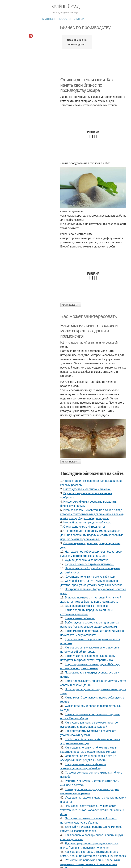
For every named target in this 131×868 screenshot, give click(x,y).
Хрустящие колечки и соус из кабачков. (90, 577)
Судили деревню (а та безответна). (88, 560)
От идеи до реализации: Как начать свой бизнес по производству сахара (87, 85)
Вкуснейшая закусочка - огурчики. (87, 606)
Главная (48, 19)
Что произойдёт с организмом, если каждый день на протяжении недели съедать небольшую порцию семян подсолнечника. (92, 535)
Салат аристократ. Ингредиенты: (84, 527)
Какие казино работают (80, 618)
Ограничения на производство (77, 42)
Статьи (79, 19)
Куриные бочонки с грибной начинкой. (89, 564)
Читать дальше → (71, 305)
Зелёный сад (65, 7)
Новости (64, 19)
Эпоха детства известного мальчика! (87, 489)
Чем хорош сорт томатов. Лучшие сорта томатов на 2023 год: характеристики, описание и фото (92, 810)
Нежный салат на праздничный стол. (87, 522)
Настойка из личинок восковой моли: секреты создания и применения (89, 331)
